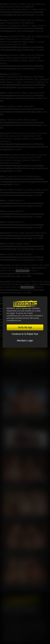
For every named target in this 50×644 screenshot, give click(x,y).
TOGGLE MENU (25, 371)
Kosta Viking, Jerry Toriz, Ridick (18, 552)
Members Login (25, 341)
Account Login (25, 361)
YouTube (20, 610)
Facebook (5, 610)
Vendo (43, 625)
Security (38, 621)
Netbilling (27, 625)
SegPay (35, 625)
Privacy (28, 621)
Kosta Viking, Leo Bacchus (16, 485)
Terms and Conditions (13, 621)
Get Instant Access (25, 354)
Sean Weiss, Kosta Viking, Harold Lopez (22, 586)
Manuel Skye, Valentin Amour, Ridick (21, 519)
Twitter (13, 610)
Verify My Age (25, 327)
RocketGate (14, 628)
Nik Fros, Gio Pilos (11, 451)
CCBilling (18, 625)
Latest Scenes (11, 383)
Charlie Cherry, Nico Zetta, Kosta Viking (22, 417)
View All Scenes (40, 383)
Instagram (35, 610)
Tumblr (28, 610)
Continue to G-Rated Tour (25, 334)
